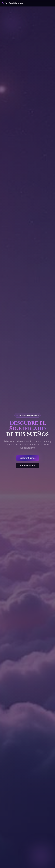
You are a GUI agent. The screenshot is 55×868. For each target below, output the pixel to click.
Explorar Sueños (28, 458)
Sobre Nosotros (28, 466)
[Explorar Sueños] (27, 458)
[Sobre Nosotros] (27, 466)
